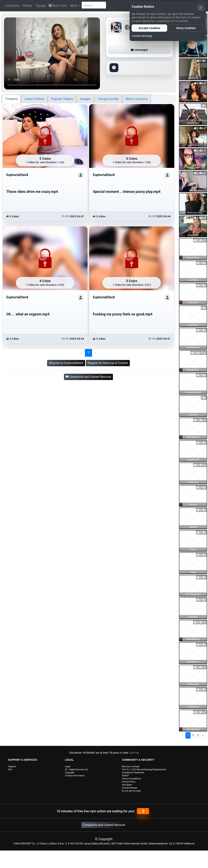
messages (140, 50)
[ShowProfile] (81, 175)
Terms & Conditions (131, 779)
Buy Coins (58, 6)
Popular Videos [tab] (62, 99)
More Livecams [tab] (137, 99)
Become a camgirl (131, 766)
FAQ (10, 770)
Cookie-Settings (130, 788)
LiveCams (12, 6)
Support (12, 766)
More (74, 6)
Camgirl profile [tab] (108, 99)
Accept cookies (149, 28)
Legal (68, 766)
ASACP (125, 776)
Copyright (70, 773)
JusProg (134, 753)
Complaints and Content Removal (104, 825)
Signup (41, 6)
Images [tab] (85, 99)
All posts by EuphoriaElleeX (66, 363)
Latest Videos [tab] (34, 99)
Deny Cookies (186, 28)
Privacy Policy (129, 782)
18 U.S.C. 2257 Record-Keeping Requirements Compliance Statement (144, 771)
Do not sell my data (131, 791)
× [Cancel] (201, 8)
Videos (27, 6)
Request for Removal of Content (108, 363)
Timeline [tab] (11, 99)
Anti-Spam (127, 785)
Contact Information (75, 776)
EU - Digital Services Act (77, 770)
